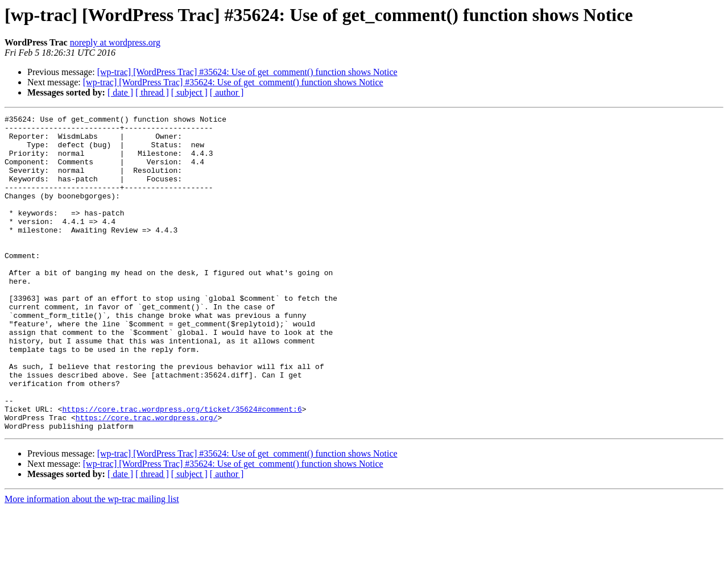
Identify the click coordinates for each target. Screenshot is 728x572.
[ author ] (227, 92)
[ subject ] (189, 92)
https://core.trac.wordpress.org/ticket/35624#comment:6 (182, 469)
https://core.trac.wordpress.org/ (147, 479)
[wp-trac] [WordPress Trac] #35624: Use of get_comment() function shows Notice (247, 72)
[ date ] (120, 92)
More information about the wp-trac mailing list (92, 562)
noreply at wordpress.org (115, 42)
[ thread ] (152, 92)
